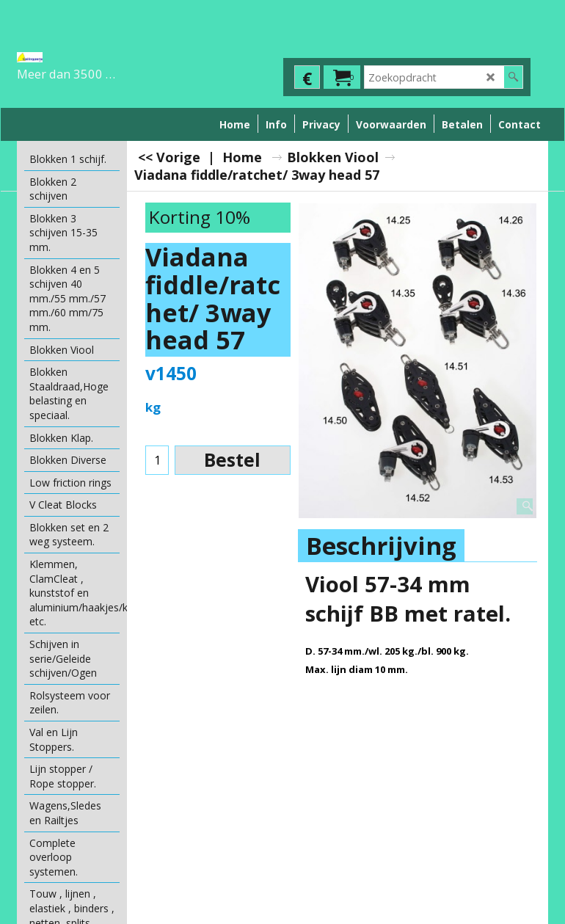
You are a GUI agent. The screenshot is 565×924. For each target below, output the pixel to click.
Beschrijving (381, 546)
